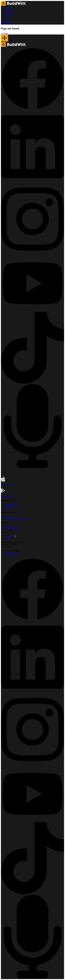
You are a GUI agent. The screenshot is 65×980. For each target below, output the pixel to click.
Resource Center (12, 526)
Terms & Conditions (13, 555)
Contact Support (7, 23)
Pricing (8, 13)
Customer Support (12, 529)
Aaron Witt (11, 536)
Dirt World (10, 15)
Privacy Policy (11, 553)
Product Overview (12, 504)
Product (9, 9)
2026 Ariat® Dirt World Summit (18, 518)
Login (8, 17)
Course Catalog (11, 11)
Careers (8, 539)
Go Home (5, 33)
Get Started (5, 21)
